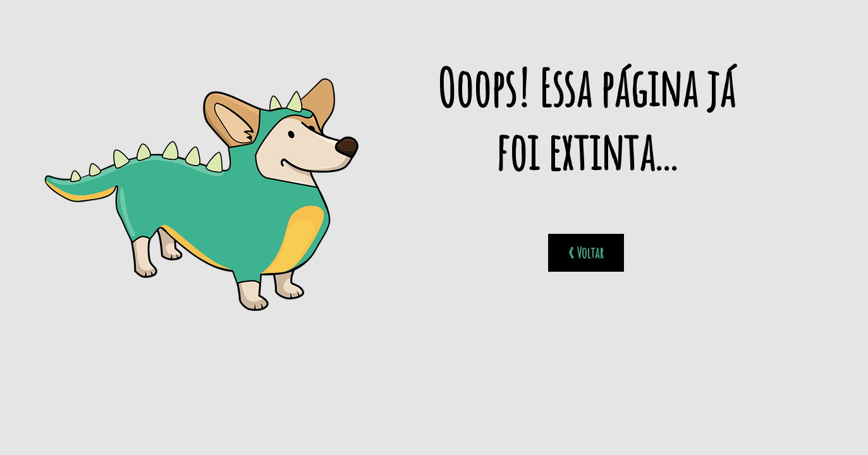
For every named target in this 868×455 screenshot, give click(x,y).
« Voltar (586, 253)
